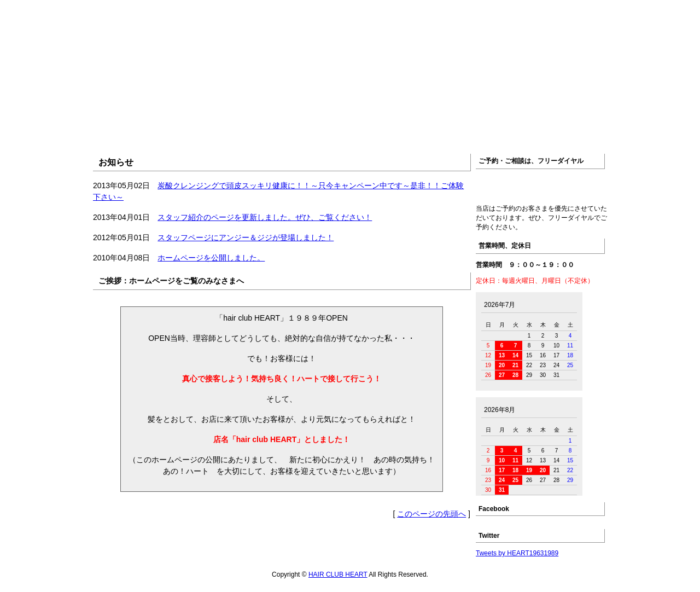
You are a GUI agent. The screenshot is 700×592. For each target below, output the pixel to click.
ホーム (125, 129)
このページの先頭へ (431, 514)
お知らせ (200, 129)
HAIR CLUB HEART (338, 574)
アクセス (500, 129)
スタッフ (425, 129)
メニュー (350, 129)
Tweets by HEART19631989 (517, 553)
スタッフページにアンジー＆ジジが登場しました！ (246, 237)
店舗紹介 (275, 129)
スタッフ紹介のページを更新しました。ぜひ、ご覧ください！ (265, 217)
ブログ (575, 129)
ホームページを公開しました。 (211, 258)
